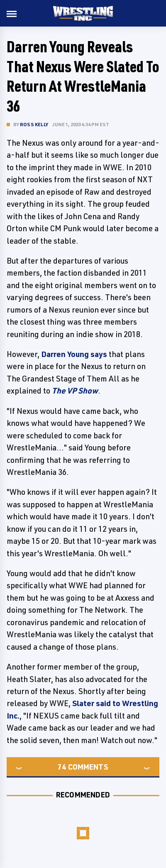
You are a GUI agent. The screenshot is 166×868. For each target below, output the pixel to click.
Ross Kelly (34, 124)
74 (62, 767)
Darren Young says (74, 354)
